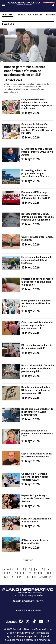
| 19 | (35, 577)
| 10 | (23, 573)
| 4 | (36, 569)
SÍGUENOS (11, 622)
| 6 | (49, 569)
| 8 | (9, 573)
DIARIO (21, 15)
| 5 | (43, 569)
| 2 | (24, 569)
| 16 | (12, 577)
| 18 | (27, 577)
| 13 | (41, 573)
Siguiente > (45, 577)
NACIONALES (35, 15)
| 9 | (16, 573)
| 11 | (30, 573)
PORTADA (8, 15)
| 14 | (48, 573)
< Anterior (8, 569)
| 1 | (17, 569)
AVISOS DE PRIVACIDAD (28, 611)
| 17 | (20, 577)
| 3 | (30, 569)
